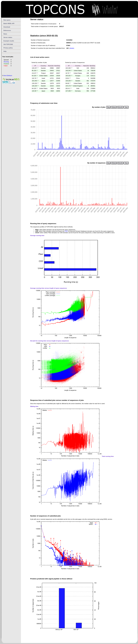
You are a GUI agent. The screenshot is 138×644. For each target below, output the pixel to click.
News (5, 34)
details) (72, 48)
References (7, 30)
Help (5, 51)
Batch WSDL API (9, 23)
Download (7, 27)
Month (120, 107)
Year (126, 107)
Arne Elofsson (8, 76)
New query (7, 20)
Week (114, 107)
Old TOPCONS (8, 44)
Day (108, 107)
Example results (9, 41)
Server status (8, 37)
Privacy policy (8, 48)
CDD (66, 231)
